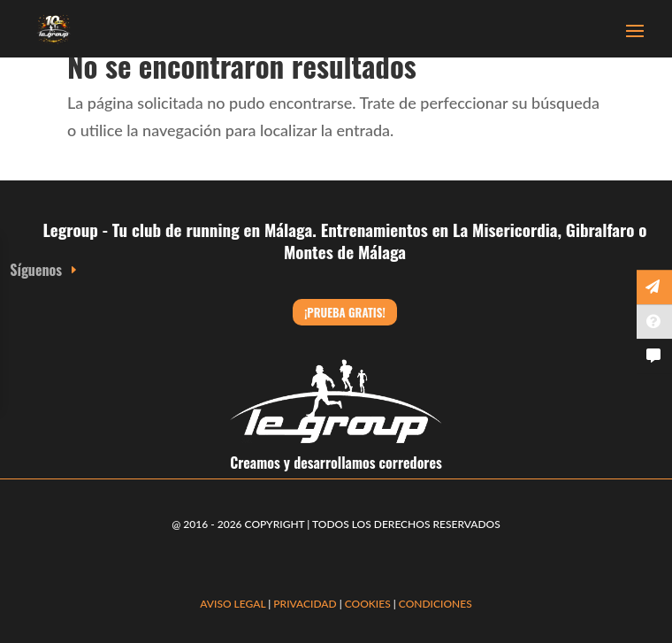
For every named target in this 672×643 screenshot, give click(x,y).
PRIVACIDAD (306, 604)
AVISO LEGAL (233, 604)
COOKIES (368, 604)
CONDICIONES (435, 604)
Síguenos (36, 270)
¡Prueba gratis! (344, 312)
